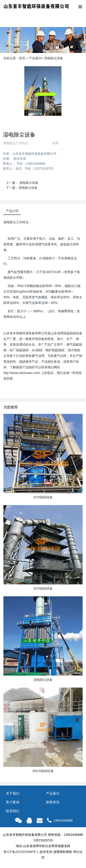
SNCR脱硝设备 (43, 771)
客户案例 (13, 802)
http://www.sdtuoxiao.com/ (22, 373)
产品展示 (35, 58)
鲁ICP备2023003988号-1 (21, 852)
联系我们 (13, 811)
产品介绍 (12, 211)
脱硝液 (24, 362)
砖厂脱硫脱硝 (19, 350)
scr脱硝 (37, 350)
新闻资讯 (53, 802)
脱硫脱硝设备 (73, 333)
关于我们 (13, 793)
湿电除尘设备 (54, 58)
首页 (22, 58)
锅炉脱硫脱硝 (55, 350)
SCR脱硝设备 (43, 497)
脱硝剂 (11, 362)
